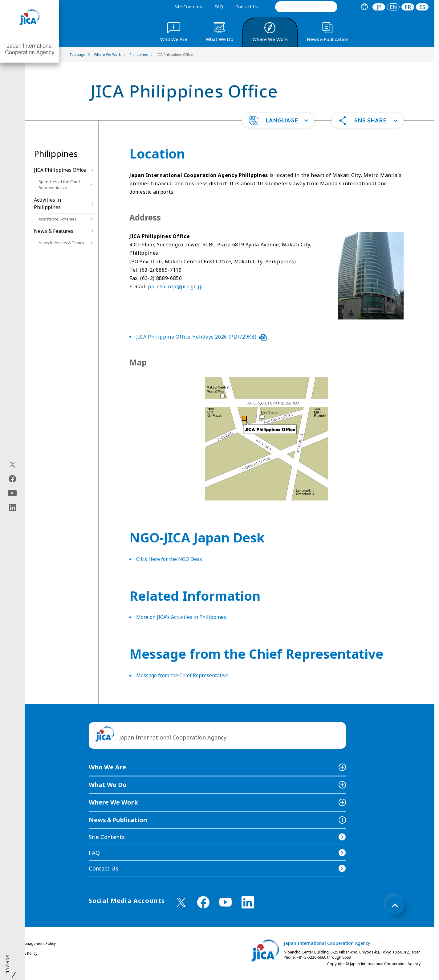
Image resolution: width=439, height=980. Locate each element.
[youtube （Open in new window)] (226, 902)
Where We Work (113, 802)
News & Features (54, 231)
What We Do (108, 785)
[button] (278, 121)
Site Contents (188, 7)
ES (422, 7)
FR (408, 7)
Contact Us (247, 7)
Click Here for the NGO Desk (169, 559)
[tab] (364, 7)
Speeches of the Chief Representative (59, 185)
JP (379, 7)
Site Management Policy (35, 943)
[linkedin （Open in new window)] (248, 902)
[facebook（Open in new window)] (12, 479)
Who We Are (107, 767)
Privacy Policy (26, 953)
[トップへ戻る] (395, 905)
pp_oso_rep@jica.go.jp (175, 286)
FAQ (219, 7)
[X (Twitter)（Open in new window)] (12, 465)
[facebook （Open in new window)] (203, 902)
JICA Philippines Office (60, 170)
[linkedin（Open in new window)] (12, 508)
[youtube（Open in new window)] (12, 493)
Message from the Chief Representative (182, 675)
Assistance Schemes (58, 219)
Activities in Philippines (47, 204)
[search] (306, 7)
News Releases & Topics (61, 243)
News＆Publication (118, 820)
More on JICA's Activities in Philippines (181, 617)
